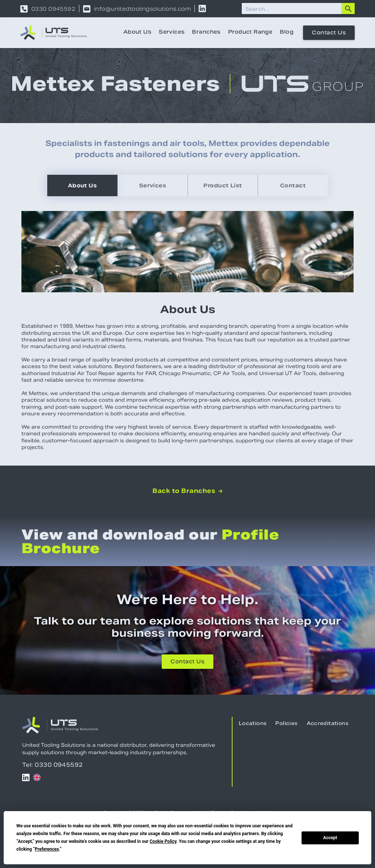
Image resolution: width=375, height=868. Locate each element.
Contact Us (329, 33)
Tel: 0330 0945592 (53, 765)
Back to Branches (187, 491)
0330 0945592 (53, 9)
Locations (253, 724)
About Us (137, 33)
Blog (287, 33)
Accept (330, 838)
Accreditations (328, 724)
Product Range (250, 33)
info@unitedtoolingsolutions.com (142, 9)
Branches (206, 33)
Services (172, 33)
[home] (54, 33)
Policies (286, 724)
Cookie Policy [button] (163, 841)
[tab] (82, 185)
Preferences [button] (47, 849)
